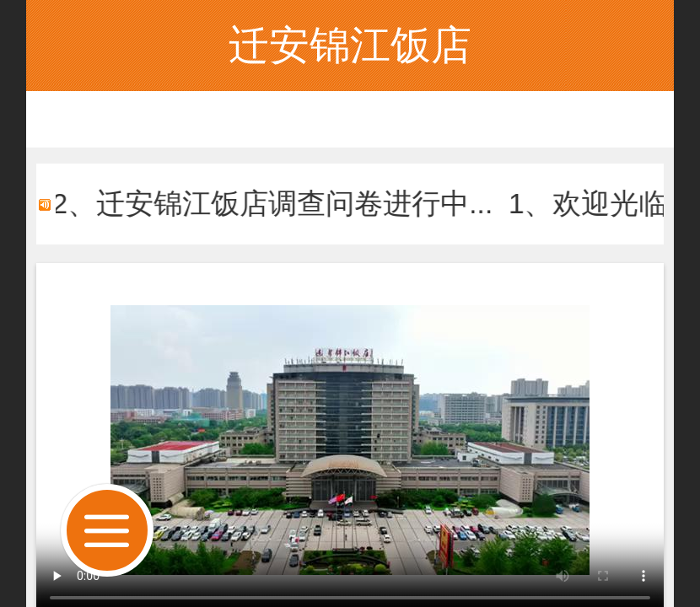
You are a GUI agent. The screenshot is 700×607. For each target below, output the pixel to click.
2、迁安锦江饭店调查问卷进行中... (284, 204)
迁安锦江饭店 (350, 45)
